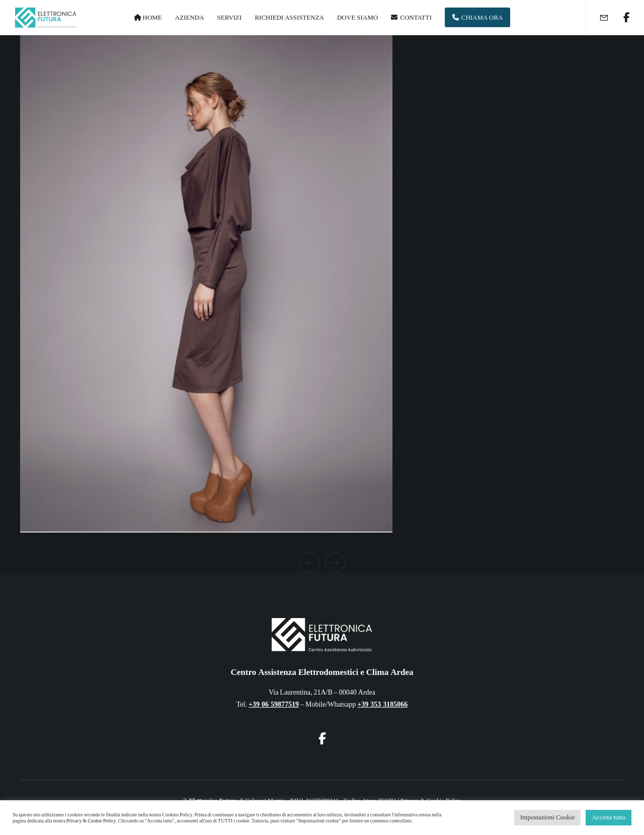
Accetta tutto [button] (609, 817)
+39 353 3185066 (382, 704)
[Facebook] (620, 18)
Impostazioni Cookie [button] (547, 817)
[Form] (597, 18)
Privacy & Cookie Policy (91, 821)
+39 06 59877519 (274, 704)
